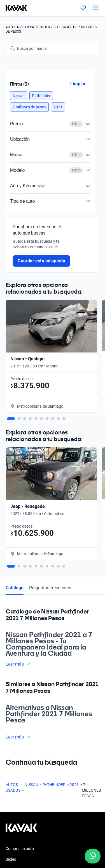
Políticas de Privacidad (25, 816)
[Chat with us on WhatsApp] (93, 856)
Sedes (11, 687)
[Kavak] (13, 8)
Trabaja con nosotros (24, 729)
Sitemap (13, 836)
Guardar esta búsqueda (41, 261)
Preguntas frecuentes (50, 415)
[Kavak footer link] (21, 658)
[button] (19, 96)
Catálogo (15, 415)
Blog (10, 708)
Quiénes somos (19, 719)
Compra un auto (20, 676)
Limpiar (78, 84)
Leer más (18, 491)
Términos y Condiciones (26, 826)
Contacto (14, 740)
